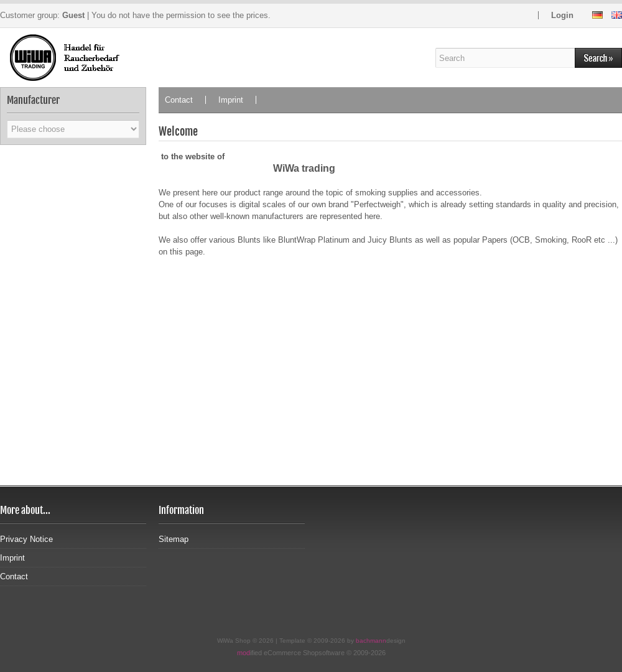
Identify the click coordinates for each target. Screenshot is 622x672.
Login (562, 15)
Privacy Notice (26, 539)
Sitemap (174, 539)
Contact (179, 100)
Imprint (231, 100)
